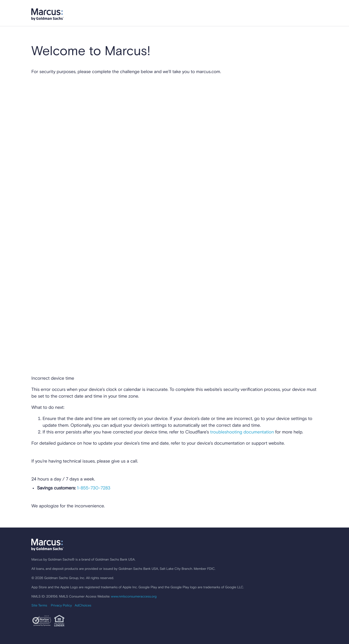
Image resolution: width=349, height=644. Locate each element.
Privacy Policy (61, 606)
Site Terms (39, 606)
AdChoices (83, 606)
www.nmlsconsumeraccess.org (134, 597)
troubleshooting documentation (242, 432)
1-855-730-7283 (93, 488)
